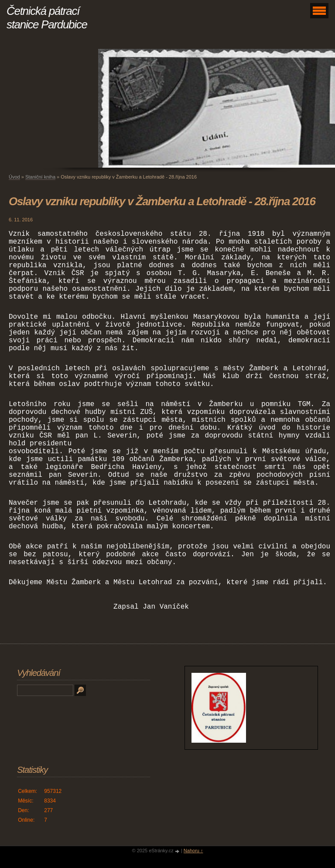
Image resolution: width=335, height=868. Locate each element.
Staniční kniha (40, 177)
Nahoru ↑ (193, 851)
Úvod (14, 177)
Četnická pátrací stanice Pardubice (47, 18)
